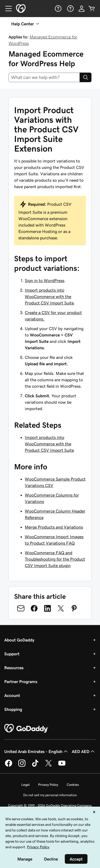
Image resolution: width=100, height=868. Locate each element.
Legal (25, 785)
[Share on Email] (21, 608)
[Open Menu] (6, 9)
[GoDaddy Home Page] (26, 728)
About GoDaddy (19, 640)
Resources (14, 668)
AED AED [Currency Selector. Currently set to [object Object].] (84, 751)
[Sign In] (82, 9)
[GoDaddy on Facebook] (9, 766)
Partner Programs (21, 681)
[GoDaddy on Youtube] (62, 766)
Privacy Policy (48, 785)
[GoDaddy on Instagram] (22, 766)
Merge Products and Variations (54, 527)
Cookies (73, 785)
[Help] (58, 9)
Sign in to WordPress (45, 280)
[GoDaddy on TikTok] (35, 766)
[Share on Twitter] (61, 608)
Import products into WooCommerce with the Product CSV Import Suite (49, 296)
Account (12, 695)
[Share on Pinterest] (74, 608)
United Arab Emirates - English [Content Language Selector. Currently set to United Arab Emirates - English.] (37, 751)
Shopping (13, 709)
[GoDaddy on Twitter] (49, 766)
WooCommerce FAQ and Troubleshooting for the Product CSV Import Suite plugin (55, 559)
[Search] (86, 77)
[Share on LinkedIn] (47, 608)
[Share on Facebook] (34, 608)
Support (12, 654)
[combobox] (44, 77)
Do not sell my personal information (50, 795)
